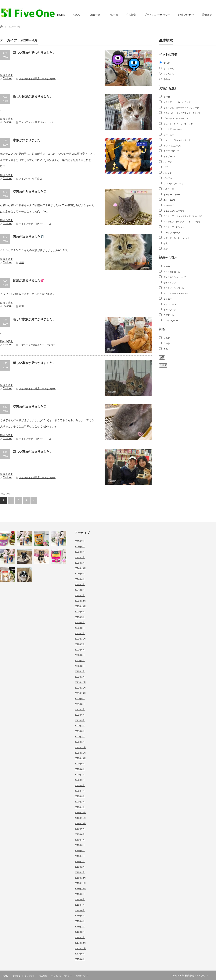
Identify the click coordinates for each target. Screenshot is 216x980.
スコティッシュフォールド (176, 293)
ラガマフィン (170, 310)
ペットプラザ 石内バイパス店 (35, 224)
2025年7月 (80, 541)
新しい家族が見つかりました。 (34, 53)
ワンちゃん (169, 74)
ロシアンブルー (171, 321)
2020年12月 (80, 747)
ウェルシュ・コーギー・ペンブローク (181, 108)
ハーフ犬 (168, 162)
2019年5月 (80, 851)
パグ (166, 167)
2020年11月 (80, 753)
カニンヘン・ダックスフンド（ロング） (182, 113)
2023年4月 (80, 622)
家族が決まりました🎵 (29, 237)
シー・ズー (169, 135)
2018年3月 (80, 927)
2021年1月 (80, 742)
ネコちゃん (169, 69)
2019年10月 (80, 823)
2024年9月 (80, 574)
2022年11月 (80, 639)
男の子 (167, 349)
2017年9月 (80, 954)
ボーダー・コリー (172, 195)
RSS (214, 976)
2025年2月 (80, 557)
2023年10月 (80, 606)
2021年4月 (80, 726)
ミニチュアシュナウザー (175, 211)
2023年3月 (80, 628)
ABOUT (77, 15)
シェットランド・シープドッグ (178, 124)
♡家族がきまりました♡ (30, 192)
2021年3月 (80, 731)
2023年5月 (80, 617)
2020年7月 (80, 775)
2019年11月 (80, 818)
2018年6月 (80, 910)
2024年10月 (80, 568)
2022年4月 (80, 661)
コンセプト (30, 976)
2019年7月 (80, 840)
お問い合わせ (186, 15)
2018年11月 (80, 883)
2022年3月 (80, 666)
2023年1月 (80, 633)
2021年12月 (80, 682)
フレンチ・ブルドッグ (174, 184)
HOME (61, 15)
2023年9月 (80, 612)
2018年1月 (80, 937)
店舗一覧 (95, 15)
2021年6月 (80, 715)
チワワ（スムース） (173, 146)
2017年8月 (80, 959)
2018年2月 (80, 932)
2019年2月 (80, 867)
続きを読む (7, 75)
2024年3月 (80, 584)
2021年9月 (80, 699)
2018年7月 (80, 905)
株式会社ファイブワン (196, 976)
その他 (167, 97)
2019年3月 (80, 862)
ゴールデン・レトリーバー (176, 118)
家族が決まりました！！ (30, 140)
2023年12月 (80, 601)
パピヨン (168, 173)
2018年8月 (80, 899)
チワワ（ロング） (172, 151)
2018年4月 (80, 921)
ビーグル (168, 178)
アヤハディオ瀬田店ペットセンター (37, 79)
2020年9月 (80, 764)
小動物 (167, 79)
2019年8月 (80, 834)
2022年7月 (80, 644)
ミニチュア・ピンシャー (175, 227)
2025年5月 (80, 547)
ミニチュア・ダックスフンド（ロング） (182, 222)
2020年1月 (80, 807)
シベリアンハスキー (173, 129)
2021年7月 (80, 709)
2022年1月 (80, 677)
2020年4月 (80, 791)
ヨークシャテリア (172, 233)
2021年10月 (80, 693)
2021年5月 (80, 720)
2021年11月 (80, 688)
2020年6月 (80, 780)
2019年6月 (80, 845)
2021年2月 (80, 737)
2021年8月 (80, 704)
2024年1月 (80, 595)
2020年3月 (80, 796)
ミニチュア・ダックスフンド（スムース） (183, 216)
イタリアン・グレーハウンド (177, 102)
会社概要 (16, 976)
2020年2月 (80, 802)
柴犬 (166, 243)
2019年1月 (80, 872)
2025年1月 (80, 563)
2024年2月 (80, 590)
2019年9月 (80, 829)
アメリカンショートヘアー (176, 277)
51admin (7, 78)
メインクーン (170, 304)
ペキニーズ (169, 189)
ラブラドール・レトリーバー (177, 238)
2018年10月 (80, 889)
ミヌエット (169, 299)
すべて (167, 63)
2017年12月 (80, 943)
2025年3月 (80, 552)
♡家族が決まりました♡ (30, 407)
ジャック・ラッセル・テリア (177, 140)
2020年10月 (80, 758)
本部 (21, 263)
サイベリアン (170, 283)
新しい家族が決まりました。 (33, 96)
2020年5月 (80, 785)
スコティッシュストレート (176, 288)
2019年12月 (80, 813)
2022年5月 (80, 655)
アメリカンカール (172, 272)
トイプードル (170, 157)
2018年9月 (80, 894)
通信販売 (207, 15)
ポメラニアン (170, 200)
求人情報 (131, 15)
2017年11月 (80, 948)
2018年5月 (80, 916)
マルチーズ (169, 205)
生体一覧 (113, 15)
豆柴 (166, 249)
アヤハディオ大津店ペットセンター (37, 122)
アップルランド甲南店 (31, 179)
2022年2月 (80, 671)
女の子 (167, 344)
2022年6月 (80, 650)
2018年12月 (80, 878)
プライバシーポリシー (157, 15)
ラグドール (169, 315)
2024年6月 (80, 579)
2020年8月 (80, 769)
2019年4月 (80, 856)
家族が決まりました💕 (29, 280)
